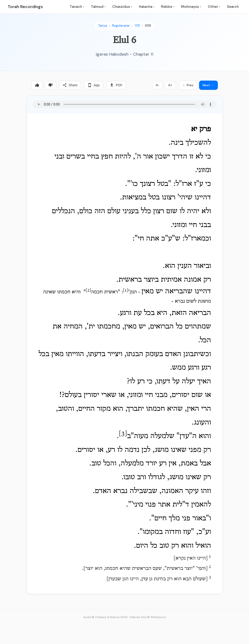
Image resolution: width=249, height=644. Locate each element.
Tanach (77, 7)
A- (157, 85)
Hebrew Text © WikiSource (148, 617)
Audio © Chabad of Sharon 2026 (105, 617)
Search (233, 7)
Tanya (103, 26)
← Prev (188, 85)
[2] (88, 290)
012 (137, 26)
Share (70, 85)
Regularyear (121, 26)
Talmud (98, 7)
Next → (208, 85)
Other (214, 7)
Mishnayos (191, 7)
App (94, 85)
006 (148, 26)
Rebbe (168, 7)
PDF (116, 85)
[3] (123, 434)
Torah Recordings (25, 7)
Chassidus (122, 7)
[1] (126, 290)
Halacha (147, 7)
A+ (170, 85)
